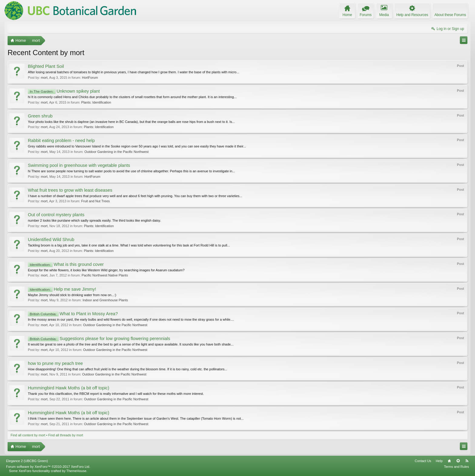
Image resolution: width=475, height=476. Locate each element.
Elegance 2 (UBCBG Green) (27, 461)
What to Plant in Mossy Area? (73, 314)
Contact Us (423, 461)
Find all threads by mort (66, 435)
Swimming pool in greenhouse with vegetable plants (79, 165)
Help (439, 461)
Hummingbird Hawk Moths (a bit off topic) (69, 388)
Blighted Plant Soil (46, 66)
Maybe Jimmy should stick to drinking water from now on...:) (72, 295)
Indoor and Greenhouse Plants (105, 300)
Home (449, 461)
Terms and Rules (456, 467)
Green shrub (40, 116)
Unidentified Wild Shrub (51, 240)
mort (44, 78)
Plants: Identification (96, 102)
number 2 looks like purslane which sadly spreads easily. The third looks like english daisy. (94, 220)
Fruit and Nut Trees (95, 201)
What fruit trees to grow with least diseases (70, 190)
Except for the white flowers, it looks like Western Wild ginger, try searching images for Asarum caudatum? (106, 270)
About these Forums (450, 15)
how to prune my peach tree (55, 363)
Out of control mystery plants (56, 215)
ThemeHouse (76, 471)
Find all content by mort (28, 435)
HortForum (90, 78)
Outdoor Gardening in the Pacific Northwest (116, 152)
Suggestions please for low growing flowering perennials (99, 339)
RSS (467, 461)
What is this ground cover (66, 264)
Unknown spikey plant (64, 91)
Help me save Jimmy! (62, 289)
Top (458, 461)
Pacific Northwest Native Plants (105, 275)
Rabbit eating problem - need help (61, 140)
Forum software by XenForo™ (48, 467)
